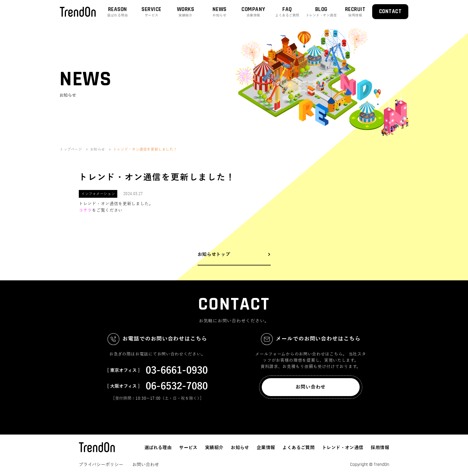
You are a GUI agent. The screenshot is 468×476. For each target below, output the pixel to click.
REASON (118, 12)
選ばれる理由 (158, 448)
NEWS (219, 12)
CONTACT (390, 11)
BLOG (321, 12)
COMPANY (253, 12)
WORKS (186, 12)
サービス (188, 448)
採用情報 (380, 448)
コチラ (85, 210)
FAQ (287, 12)
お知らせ (240, 448)
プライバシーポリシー (101, 465)
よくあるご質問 (298, 448)
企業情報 (266, 448)
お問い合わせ (311, 387)
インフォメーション (98, 194)
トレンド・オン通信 (343, 448)
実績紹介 (214, 448)
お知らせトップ (214, 254)
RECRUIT (355, 12)
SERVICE (152, 12)
